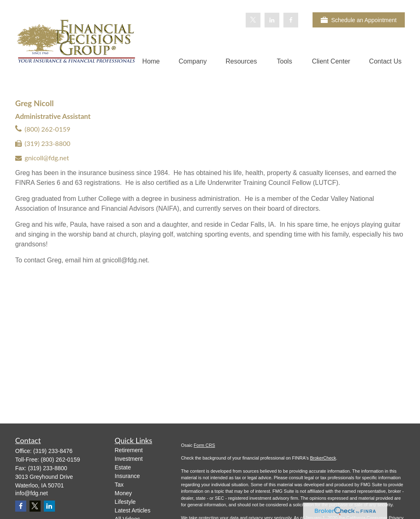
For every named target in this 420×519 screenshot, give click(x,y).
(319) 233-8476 (53, 451)
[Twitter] (253, 20)
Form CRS (204, 445)
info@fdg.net (32, 493)
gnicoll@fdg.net (47, 158)
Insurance (127, 476)
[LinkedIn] (272, 20)
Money (123, 493)
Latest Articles (133, 510)
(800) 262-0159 (47, 129)
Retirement (129, 450)
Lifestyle (125, 502)
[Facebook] (291, 20)
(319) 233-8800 (47, 143)
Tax (119, 485)
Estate (123, 467)
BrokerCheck (323, 458)
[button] (151, 61)
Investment (129, 459)
